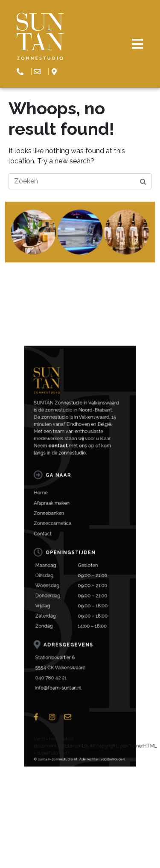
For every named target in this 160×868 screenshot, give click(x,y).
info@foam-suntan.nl (70, 678)
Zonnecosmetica (67, 603)
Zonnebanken (66, 598)
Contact (63, 608)
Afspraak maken (67, 594)
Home (62, 589)
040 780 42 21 (67, 674)
